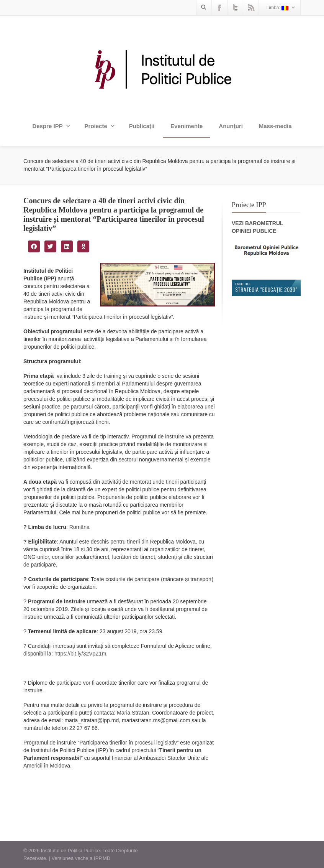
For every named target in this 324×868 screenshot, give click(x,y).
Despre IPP (51, 126)
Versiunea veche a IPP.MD (81, 858)
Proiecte (100, 126)
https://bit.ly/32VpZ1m (80, 654)
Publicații (142, 126)
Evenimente (187, 126)
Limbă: (281, 7)
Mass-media (275, 126)
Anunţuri (231, 126)
